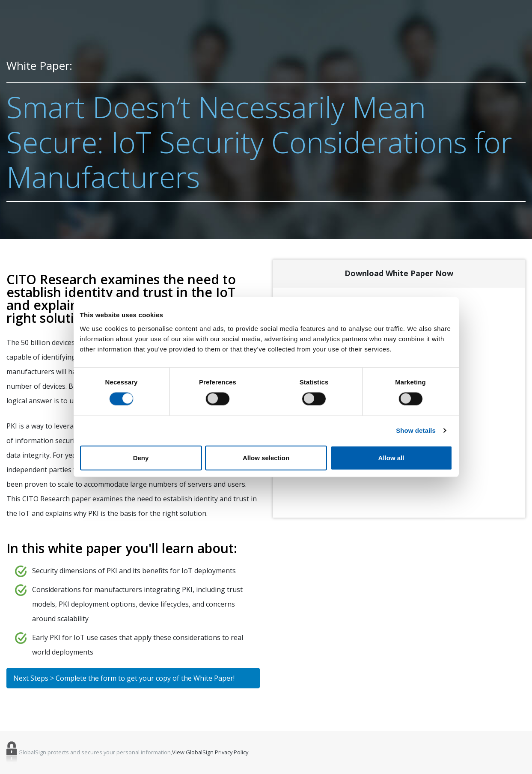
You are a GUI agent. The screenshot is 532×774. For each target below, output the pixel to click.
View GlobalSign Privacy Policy (210, 752)
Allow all (391, 457)
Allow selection (266, 457)
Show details (416, 430)
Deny (141, 457)
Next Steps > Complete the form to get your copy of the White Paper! (124, 678)
